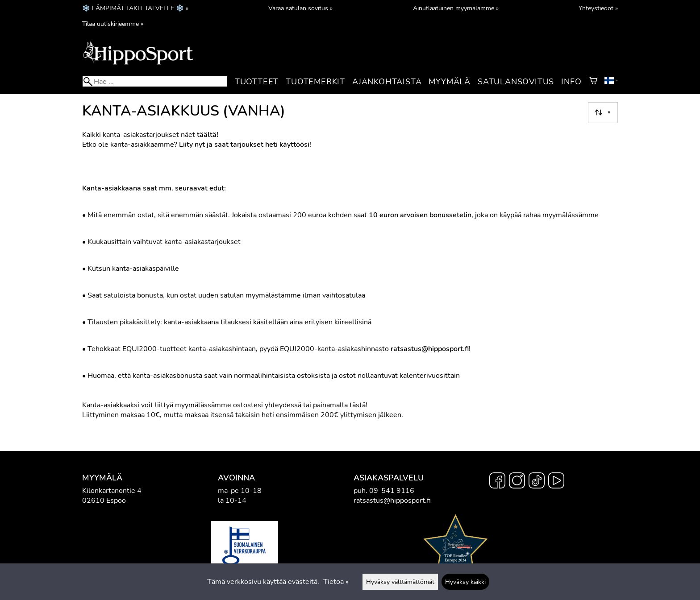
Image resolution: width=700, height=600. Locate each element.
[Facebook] (497, 482)
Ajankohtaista (387, 82)
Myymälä (450, 82)
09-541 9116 (392, 491)
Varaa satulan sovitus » (300, 8)
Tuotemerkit (315, 82)
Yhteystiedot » (598, 8)
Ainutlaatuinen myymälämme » (456, 8)
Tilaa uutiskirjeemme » (113, 24)
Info (571, 82)
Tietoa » (336, 582)
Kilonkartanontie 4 (112, 491)
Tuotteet (257, 82)
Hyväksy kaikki (465, 582)
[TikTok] (537, 482)
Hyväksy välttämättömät (400, 582)
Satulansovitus (516, 82)
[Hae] (155, 81)
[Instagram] (517, 482)
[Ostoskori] (593, 82)
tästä (358, 405)
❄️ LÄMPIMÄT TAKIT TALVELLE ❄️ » (135, 8)
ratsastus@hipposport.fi (392, 501)
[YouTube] (556, 482)
